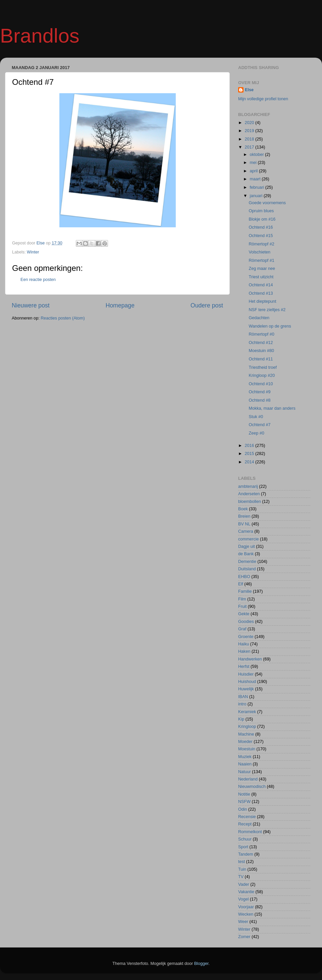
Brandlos (40, 36)
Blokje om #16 (262, 219)
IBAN (243, 697)
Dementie (247, 562)
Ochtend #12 (261, 343)
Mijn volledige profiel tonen (263, 99)
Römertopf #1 (261, 261)
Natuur (245, 772)
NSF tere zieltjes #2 (267, 310)
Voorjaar (246, 907)
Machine (246, 734)
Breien (244, 516)
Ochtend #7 (259, 425)
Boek (243, 509)
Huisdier (246, 674)
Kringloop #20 (262, 376)
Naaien (245, 764)
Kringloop (247, 727)
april (254, 171)
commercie (249, 539)
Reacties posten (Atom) (63, 318)
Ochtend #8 (259, 400)
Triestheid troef (263, 367)
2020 (250, 123)
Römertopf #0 (261, 334)
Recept (245, 824)
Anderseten (249, 494)
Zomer (244, 937)
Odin (243, 809)
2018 (250, 139)
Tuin (242, 869)
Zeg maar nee (262, 269)
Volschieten (259, 252)
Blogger (201, 964)
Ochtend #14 (261, 285)
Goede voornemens (267, 203)
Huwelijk (246, 689)
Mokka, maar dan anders (272, 408)
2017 (250, 147)
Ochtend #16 (261, 227)
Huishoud (247, 682)
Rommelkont (250, 832)
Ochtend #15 (261, 236)
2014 (250, 462)
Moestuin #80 (261, 351)
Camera (246, 531)
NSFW (244, 802)
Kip (241, 719)
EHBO (244, 577)
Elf (241, 584)
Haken (244, 651)
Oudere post (207, 305)
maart (256, 179)
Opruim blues (261, 211)
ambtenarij (248, 486)
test (241, 862)
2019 (250, 131)
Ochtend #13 (261, 293)
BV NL (244, 524)
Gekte (244, 614)
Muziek (245, 757)
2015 (250, 454)
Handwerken (250, 659)
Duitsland (247, 569)
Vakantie (246, 892)
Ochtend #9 (259, 392)
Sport (243, 847)
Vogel (244, 899)
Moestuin (247, 749)
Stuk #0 (256, 417)
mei (254, 163)
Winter (33, 252)
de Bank (246, 554)
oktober (258, 155)
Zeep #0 (256, 433)
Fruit (242, 607)
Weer (243, 922)
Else (249, 90)
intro (242, 704)
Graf (242, 629)
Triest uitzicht (261, 277)
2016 (250, 446)
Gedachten (259, 318)
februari (258, 187)
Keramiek (247, 712)
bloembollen (250, 502)
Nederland (248, 779)
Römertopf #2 (261, 244)
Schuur (245, 839)
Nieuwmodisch (252, 787)
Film (242, 599)
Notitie (244, 794)
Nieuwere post (31, 305)
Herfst (244, 667)
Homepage (120, 305)
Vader (244, 884)
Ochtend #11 (261, 359)
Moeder (245, 742)
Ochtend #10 (261, 384)
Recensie (247, 817)
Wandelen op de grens (270, 326)
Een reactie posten (38, 280)
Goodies (246, 622)
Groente (246, 637)
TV (241, 877)
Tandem (246, 854)
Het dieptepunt (262, 301)
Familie (245, 591)
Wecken (246, 914)
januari (257, 196)
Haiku (244, 644)
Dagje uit (247, 546)
